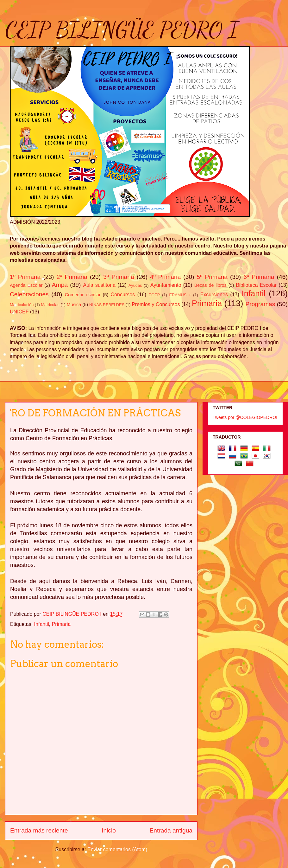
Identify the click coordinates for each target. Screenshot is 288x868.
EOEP (154, 295)
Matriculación (22, 305)
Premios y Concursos (156, 304)
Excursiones (214, 295)
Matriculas (50, 305)
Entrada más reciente (39, 830)
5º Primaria (212, 277)
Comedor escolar (83, 295)
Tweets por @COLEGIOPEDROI (245, 417)
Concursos (123, 295)
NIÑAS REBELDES (107, 305)
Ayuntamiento (166, 285)
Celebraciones (29, 294)
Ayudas (135, 285)
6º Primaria (259, 277)
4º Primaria (165, 277)
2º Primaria (72, 277)
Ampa (60, 285)
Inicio (109, 830)
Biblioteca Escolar (256, 285)
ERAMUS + (180, 295)
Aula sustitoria (99, 285)
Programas (260, 304)
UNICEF (19, 312)
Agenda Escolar (26, 285)
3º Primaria (119, 277)
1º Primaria (25, 277)
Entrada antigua (171, 830)
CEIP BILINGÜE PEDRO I (122, 30)
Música (74, 305)
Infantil (254, 293)
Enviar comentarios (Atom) (117, 849)
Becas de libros (210, 285)
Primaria (207, 303)
